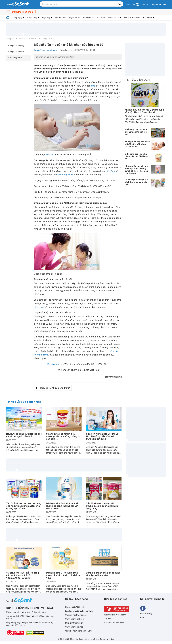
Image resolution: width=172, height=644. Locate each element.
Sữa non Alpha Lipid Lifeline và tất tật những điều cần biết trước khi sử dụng (102, 436)
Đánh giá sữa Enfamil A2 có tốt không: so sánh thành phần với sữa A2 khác (62, 506)
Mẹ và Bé (73, 18)
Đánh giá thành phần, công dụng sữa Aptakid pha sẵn (103, 574)
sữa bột (50, 155)
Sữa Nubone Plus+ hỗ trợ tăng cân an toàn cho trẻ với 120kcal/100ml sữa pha (23, 575)
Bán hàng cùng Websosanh (154, 4)
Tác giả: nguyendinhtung (45, 50)
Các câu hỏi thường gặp (76, 615)
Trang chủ (11, 39)
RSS (142, 618)
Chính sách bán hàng (74, 619)
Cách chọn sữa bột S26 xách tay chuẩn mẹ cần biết (136, 182)
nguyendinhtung (113, 377)
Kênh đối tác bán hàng (114, 623)
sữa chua (39, 307)
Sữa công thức (46, 39)
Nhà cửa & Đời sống (133, 18)
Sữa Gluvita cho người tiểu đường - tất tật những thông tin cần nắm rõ (63, 436)
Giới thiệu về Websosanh (115, 615)
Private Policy (146, 614)
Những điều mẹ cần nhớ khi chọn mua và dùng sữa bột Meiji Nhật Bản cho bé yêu (137, 170)
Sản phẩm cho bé (16, 52)
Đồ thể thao (61, 18)
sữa (93, 86)
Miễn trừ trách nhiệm (74, 623)
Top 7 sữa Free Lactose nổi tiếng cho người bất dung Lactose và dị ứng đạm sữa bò (24, 506)
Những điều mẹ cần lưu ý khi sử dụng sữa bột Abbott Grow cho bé (144, 111)
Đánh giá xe (114, 18)
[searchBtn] (120, 4)
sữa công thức (65, 175)
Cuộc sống (32, 18)
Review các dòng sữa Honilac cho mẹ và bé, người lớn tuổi (24, 435)
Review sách (88, 18)
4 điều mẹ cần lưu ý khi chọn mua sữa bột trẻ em (136, 132)
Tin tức (21, 39)
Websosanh (53, 364)
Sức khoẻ (101, 18)
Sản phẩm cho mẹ (16, 46)
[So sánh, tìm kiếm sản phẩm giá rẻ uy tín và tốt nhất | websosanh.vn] (18, 4)
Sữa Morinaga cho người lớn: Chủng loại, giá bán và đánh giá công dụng (102, 506)
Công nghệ (17, 18)
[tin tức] (8, 18)
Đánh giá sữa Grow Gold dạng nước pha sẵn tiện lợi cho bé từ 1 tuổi (63, 575)
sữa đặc (110, 171)
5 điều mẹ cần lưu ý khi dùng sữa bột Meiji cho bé (136, 156)
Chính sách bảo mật (74, 627)
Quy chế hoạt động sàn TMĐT (79, 631)
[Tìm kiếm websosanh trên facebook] (143, 608)
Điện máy (46, 18)
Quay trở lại (55, 388)
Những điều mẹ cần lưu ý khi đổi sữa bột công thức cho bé (137, 144)
